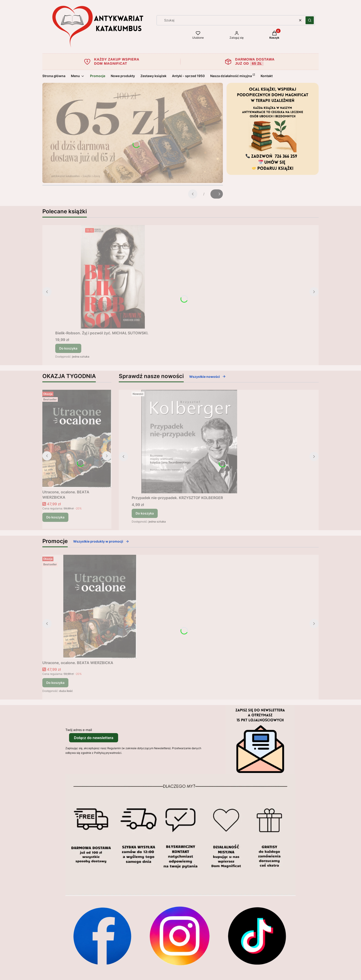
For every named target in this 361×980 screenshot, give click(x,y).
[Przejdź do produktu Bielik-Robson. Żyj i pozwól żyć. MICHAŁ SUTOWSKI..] (113, 277)
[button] (310, 20)
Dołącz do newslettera (94, 738)
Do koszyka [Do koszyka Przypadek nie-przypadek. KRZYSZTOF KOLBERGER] (145, 513)
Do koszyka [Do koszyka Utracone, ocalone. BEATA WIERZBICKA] (55, 517)
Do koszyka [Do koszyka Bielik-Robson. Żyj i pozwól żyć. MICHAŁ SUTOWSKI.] (68, 348)
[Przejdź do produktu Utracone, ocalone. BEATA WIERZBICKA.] (77, 439)
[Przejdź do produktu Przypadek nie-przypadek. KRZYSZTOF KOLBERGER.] (189, 442)
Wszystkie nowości (208, 377)
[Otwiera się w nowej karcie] (102, 936)
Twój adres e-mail (79, 730)
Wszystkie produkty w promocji (101, 541)
